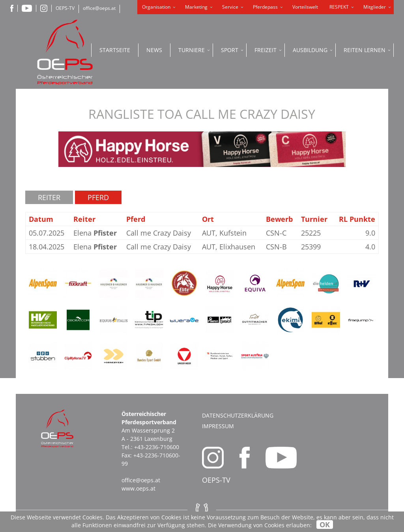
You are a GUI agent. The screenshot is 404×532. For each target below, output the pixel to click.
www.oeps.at (138, 488)
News (154, 50)
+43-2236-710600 (157, 447)
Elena (95, 233)
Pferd (98, 197)
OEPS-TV (65, 8)
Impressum (218, 426)
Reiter (49, 197)
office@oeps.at (99, 8)
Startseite (115, 50)
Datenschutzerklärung (238, 415)
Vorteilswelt (305, 7)
